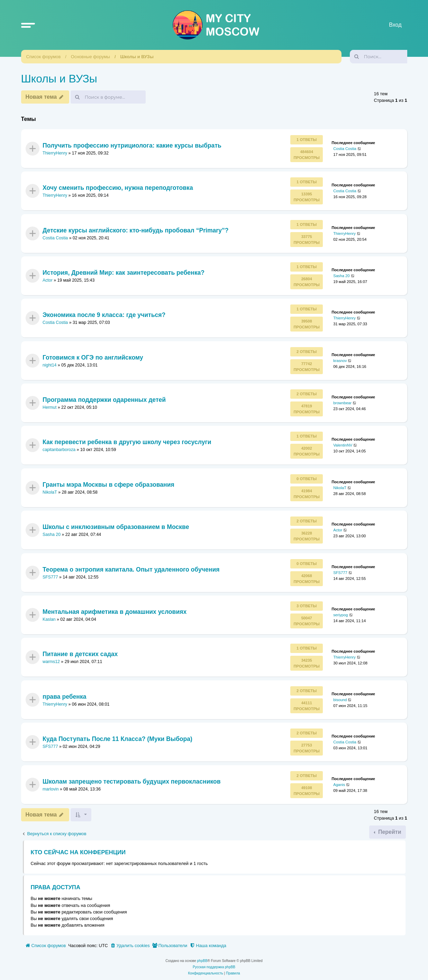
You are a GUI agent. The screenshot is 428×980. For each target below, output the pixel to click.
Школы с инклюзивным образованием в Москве (116, 527)
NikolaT (50, 492)
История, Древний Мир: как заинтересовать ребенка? (124, 273)
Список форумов (44, 57)
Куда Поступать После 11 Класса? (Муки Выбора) (117, 739)
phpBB (202, 961)
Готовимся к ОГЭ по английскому (93, 357)
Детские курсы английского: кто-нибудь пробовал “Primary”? (136, 230)
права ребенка (65, 697)
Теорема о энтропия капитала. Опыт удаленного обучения (131, 569)
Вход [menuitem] (395, 25)
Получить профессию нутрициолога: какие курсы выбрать (132, 145)
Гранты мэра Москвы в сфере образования (108, 485)
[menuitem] (130, 946)
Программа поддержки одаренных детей (104, 400)
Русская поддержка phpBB (214, 967)
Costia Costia (345, 149)
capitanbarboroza (59, 450)
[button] (28, 25)
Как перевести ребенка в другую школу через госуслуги (127, 442)
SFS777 (50, 577)
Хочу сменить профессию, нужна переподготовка (118, 188)
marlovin (51, 789)
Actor (48, 280)
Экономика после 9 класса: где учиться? (104, 315)
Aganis (339, 784)
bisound (340, 700)
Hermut (49, 407)
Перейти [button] (389, 832)
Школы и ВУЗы (137, 57)
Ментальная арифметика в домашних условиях (115, 612)
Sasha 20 (341, 276)
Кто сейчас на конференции (78, 852)
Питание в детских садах (80, 654)
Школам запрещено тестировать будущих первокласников (132, 781)
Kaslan (49, 619)
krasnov (340, 360)
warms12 (51, 662)
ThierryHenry (55, 153)
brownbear (342, 403)
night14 (49, 365)
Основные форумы (90, 57)
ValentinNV (343, 445)
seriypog (340, 615)
